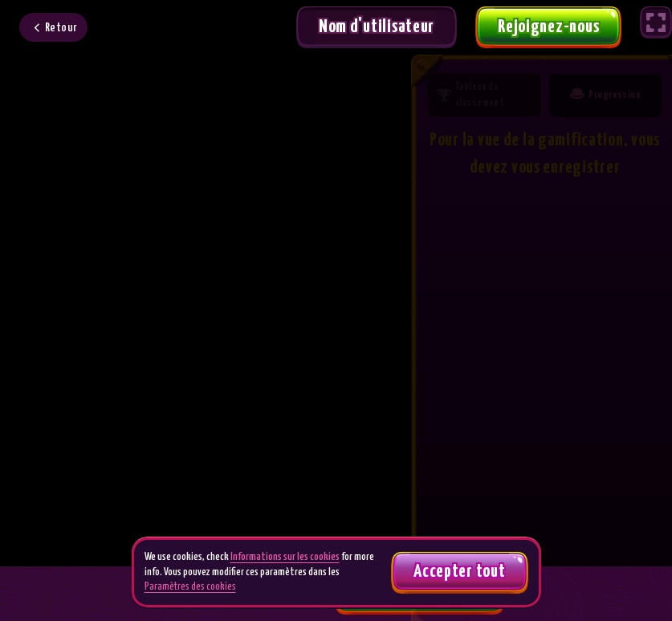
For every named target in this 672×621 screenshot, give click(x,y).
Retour (61, 28)
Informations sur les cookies (285, 557)
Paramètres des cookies (190, 587)
